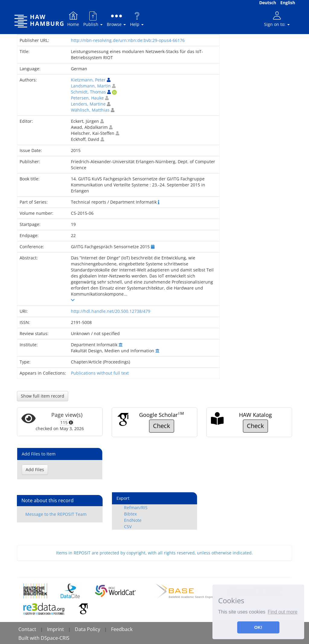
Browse (116, 19)
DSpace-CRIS (55, 638)
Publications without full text (100, 373)
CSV (128, 527)
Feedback (122, 629)
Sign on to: (277, 19)
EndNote (133, 520)
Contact (27, 629)
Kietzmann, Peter (88, 80)
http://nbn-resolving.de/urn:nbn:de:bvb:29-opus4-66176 (128, 40)
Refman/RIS (136, 508)
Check (162, 426)
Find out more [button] (283, 612)
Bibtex (130, 514)
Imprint (56, 629)
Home (73, 19)
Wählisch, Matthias (90, 110)
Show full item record (43, 396)
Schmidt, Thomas (88, 92)
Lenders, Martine (88, 104)
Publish (93, 19)
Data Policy (88, 629)
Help (137, 19)
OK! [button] (258, 627)
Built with (30, 638)
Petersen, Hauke (87, 98)
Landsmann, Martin (91, 86)
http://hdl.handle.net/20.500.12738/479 (111, 311)
